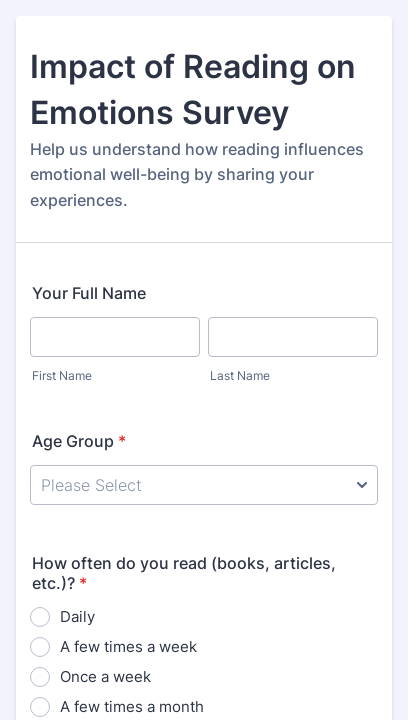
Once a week (105, 676)
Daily (77, 616)
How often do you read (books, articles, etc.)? (184, 573)
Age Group (79, 441)
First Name (62, 375)
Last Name (240, 375)
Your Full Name (89, 293)
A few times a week (128, 646)
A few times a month (132, 706)
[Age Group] (204, 485)
